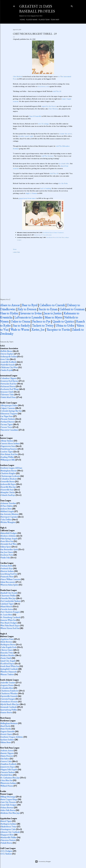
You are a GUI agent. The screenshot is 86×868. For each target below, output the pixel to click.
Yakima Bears (6, 742)
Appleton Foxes (7, 639)
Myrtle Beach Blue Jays (10, 704)
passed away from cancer (27, 198)
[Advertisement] (43, 273)
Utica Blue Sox (6, 780)
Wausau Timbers (7, 674)
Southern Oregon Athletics (12, 737)
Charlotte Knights (8, 473)
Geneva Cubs (6, 761)
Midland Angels (7, 511)
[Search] (72, 6)
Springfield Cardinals (9, 669)
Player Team (43, 20)
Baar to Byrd (30, 305)
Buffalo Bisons (6, 351)
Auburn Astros (7, 750)
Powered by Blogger (43, 862)
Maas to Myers (53, 317)
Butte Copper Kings (9, 799)
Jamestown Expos (8, 767)
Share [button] (15, 249)
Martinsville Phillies (9, 837)
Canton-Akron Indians (10, 443)
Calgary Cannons (8, 408)
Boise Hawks (6, 729)
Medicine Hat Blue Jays (10, 813)
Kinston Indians (7, 571)
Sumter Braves (6, 712)
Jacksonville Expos (8, 484)
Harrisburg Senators (9, 449)
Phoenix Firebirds (8, 419)
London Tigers (7, 452)
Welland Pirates (7, 786)
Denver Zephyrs (7, 354)
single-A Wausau (31, 193)
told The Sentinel (47, 156)
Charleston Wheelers (9, 693)
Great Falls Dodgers (9, 805)
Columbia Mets (7, 688)
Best (19, 252)
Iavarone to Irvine (31, 313)
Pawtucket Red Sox (9, 384)
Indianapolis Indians (9, 356)
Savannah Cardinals (9, 707)
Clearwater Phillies (8, 596)
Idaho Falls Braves (8, 810)
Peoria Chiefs (6, 658)
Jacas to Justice (53, 313)
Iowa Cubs (5, 359)
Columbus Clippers (9, 378)
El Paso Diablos (7, 506)
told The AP (57, 91)
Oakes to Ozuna (20, 321)
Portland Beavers (7, 422)
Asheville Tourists (8, 683)
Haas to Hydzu (9, 313)
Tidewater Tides (7, 394)
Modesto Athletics (8, 536)
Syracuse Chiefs (7, 392)
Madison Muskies (8, 655)
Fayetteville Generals (9, 696)
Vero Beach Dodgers (9, 623)
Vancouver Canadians (9, 430)
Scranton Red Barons (9, 381)
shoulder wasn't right (26, 136)
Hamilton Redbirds (9, 764)
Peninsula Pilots (7, 577)
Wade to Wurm (20, 330)
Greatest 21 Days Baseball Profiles (37, 9)
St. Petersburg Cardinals (10, 617)
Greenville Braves (8, 481)
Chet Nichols (18, 76)
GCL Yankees (6, 854)
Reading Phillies (7, 457)
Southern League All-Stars (11, 468)
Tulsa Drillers (6, 519)
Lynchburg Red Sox (9, 574)
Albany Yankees (7, 441)
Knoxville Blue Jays (8, 487)
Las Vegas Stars (7, 416)
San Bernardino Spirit (9, 549)
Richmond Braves (8, 386)
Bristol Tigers (6, 821)
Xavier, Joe (38, 330)
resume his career (66, 134)
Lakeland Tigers (7, 604)
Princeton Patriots (8, 840)
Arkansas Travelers (8, 503)
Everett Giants (6, 734)
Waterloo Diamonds (9, 672)
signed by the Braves (49, 106)
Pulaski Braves (6, 843)
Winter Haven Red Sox (10, 628)
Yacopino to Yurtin (58, 330)
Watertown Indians (8, 783)
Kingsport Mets (7, 835)
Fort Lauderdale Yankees (11, 601)
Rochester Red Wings (10, 389)
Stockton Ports (7, 555)
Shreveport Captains (9, 517)
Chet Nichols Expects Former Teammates (53, 233)
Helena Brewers (7, 807)
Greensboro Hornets (9, 702)
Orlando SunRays (8, 495)
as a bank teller (64, 164)
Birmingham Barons (9, 471)
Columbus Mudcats (9, 479)
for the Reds (63, 183)
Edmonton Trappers (9, 414)
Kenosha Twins (7, 653)
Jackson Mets (6, 509)
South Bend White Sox (10, 666)
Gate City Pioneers (8, 802)
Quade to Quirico (63, 321)
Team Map (54, 20)
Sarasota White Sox (8, 620)
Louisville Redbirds (8, 362)
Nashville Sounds (8, 365)
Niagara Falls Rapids (9, 769)
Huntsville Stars (7, 490)
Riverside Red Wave (9, 544)
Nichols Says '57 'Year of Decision (43, 235)
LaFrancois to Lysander (28, 317)
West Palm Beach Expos (10, 625)
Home (22, 20)
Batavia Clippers (7, 753)
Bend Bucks (5, 726)
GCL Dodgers (6, 851)
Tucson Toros (6, 427)
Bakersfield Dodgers (9, 533)
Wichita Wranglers (8, 522)
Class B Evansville (35, 116)
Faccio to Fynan (48, 309)
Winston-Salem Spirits (9, 585)
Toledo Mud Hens (8, 397)
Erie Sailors (5, 759)
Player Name (31, 20)
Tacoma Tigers (6, 424)
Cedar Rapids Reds (9, 647)
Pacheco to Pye (41, 321)
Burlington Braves (8, 644)
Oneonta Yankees (8, 772)
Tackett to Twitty (43, 325)
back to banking (46, 188)
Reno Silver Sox (7, 541)
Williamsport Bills (8, 460)
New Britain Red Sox (9, 454)
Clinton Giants (7, 650)
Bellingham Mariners (9, 723)
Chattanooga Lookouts (10, 476)
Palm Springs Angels (9, 539)
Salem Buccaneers (8, 582)
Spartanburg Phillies (9, 710)
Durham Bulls (6, 566)
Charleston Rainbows (9, 691)
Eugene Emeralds (8, 731)
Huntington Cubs (8, 829)
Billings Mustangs (8, 797)
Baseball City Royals (9, 593)
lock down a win (43, 86)
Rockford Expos (7, 663)
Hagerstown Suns (8, 446)
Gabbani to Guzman (72, 309)
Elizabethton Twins (8, 827)
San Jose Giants (7, 552)
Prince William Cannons (10, 579)
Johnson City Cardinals (10, 832)
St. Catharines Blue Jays (10, 778)
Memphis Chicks (7, 492)
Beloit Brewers (6, 642)
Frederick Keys (7, 568)
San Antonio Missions (9, 514)
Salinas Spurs (6, 547)
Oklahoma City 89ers (9, 367)
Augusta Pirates (7, 685)
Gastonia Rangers (8, 699)
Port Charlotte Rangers (10, 612)
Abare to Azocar (10, 305)
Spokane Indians (7, 740)
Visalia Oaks (5, 558)
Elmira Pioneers (7, 756)
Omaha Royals (7, 370)
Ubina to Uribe (65, 325)
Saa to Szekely (21, 325)
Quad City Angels (8, 661)
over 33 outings (43, 124)
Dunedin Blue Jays (8, 598)
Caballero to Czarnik (52, 305)
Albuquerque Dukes (9, 405)
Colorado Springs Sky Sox (11, 411)
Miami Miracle (6, 606)
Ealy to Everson (27, 309)
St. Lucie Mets (6, 615)
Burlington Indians (8, 824)
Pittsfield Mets (7, 775)
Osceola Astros (7, 609)
